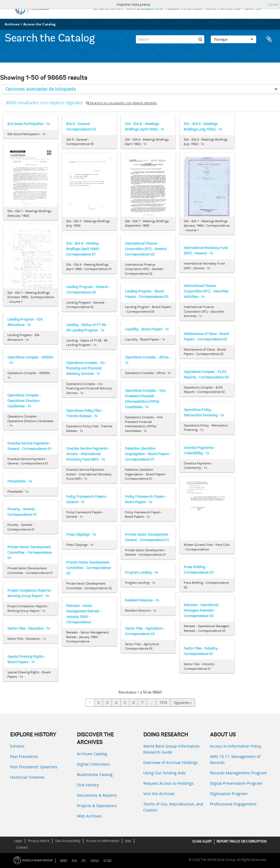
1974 (163, 703)
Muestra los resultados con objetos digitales (122, 103)
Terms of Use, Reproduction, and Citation (173, 807)
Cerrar (273, 4)
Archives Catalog (92, 754)
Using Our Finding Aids (164, 773)
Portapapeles (270, 39)
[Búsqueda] (200, 39)
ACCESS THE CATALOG (184, 9)
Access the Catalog (40, 24)
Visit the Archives (159, 794)
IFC (84, 861)
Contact (22, 847)
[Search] (170, 39)
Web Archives (89, 816)
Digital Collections (93, 764)
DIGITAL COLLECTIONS (145, 9)
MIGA (95, 861)
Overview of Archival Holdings (171, 762)
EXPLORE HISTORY (108, 9)
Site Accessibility (68, 841)
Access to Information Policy (236, 746)
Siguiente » (183, 703)
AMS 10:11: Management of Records (235, 759)
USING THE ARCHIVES (223, 9)
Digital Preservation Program (236, 783)
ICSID (107, 861)
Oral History (88, 785)
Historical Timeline (27, 777)
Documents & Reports (97, 795)
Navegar (234, 39)
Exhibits (17, 746)
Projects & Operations (97, 806)
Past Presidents (24, 756)
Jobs (128, 841)
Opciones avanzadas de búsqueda (41, 89)
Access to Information (103, 841)
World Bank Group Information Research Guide (171, 749)
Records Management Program (238, 773)
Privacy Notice (39, 841)
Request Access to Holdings (168, 783)
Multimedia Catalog (95, 774)
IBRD (64, 861)
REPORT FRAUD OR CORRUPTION (242, 841)
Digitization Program (229, 794)
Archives (12, 24)
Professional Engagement (233, 804)
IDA (74, 861)
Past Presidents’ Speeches (34, 767)
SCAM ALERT (202, 841)
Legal (18, 841)
